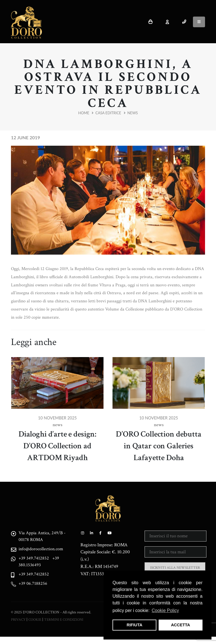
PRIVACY (19, 627)
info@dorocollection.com (45, 550)
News (133, 113)
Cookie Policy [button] (165, 610)
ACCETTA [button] (181, 625)
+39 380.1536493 (42, 563)
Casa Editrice (108, 113)
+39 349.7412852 (36, 559)
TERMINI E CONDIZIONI (67, 627)
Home (84, 113)
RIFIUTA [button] (134, 625)
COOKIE (36, 627)
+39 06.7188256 (35, 585)
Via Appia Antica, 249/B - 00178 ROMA (44, 536)
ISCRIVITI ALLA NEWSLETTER (175, 568)
